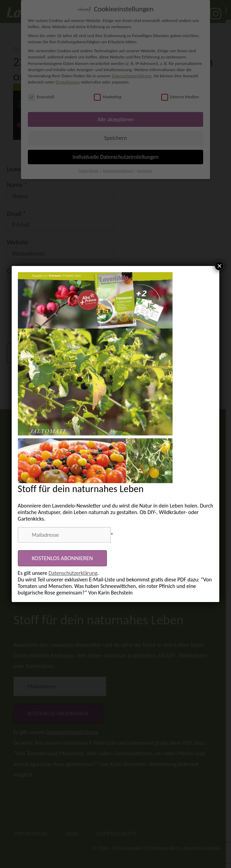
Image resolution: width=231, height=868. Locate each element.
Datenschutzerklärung (73, 573)
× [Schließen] (219, 266)
